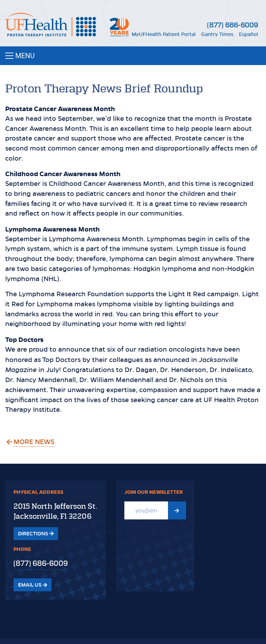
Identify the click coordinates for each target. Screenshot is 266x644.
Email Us (33, 585)
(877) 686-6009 (233, 25)
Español (249, 34)
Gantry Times (217, 34)
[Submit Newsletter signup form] (177, 510)
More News (34, 442)
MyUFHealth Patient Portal (164, 34)
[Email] (146, 510)
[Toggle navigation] (133, 56)
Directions (36, 534)
